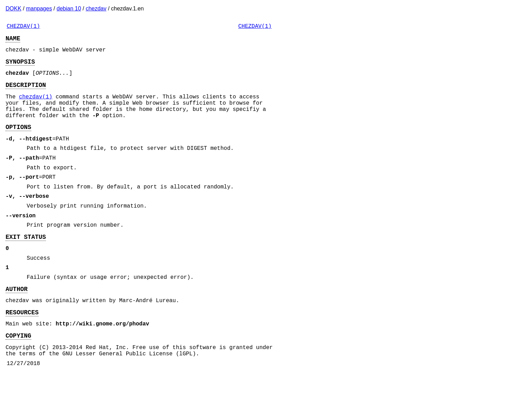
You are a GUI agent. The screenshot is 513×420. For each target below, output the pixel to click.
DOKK (13, 9)
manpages (39, 9)
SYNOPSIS (20, 67)
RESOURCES (22, 352)
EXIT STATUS (26, 267)
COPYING (18, 378)
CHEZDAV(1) (23, 27)
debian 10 (69, 9)
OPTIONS (18, 142)
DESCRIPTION (26, 93)
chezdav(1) (35, 106)
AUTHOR (17, 326)
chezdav (96, 9)
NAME (13, 41)
